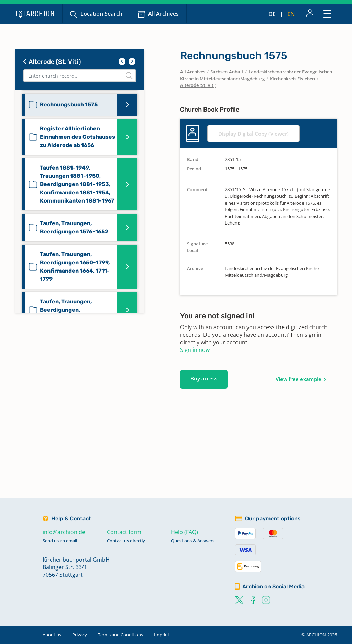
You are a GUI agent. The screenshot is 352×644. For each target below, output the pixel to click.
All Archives (163, 14)
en (291, 14)
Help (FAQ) (184, 532)
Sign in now (195, 350)
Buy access (204, 378)
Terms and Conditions (120, 635)
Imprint (162, 635)
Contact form (124, 532)
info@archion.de (64, 532)
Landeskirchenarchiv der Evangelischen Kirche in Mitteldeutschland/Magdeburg (256, 75)
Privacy (80, 635)
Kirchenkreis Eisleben (292, 79)
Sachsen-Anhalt (227, 72)
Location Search (101, 14)
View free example (299, 379)
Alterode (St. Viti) (52, 62)
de (272, 14)
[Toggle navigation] (327, 14)
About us (52, 635)
